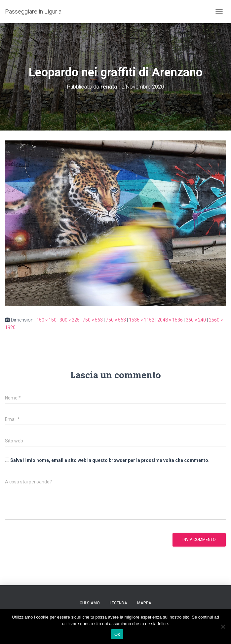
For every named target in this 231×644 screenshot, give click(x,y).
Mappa (144, 603)
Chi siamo (90, 603)
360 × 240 (196, 320)
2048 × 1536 (170, 320)
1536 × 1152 (142, 320)
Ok (117, 634)
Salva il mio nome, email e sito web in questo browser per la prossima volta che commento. (110, 460)
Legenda (118, 603)
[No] (223, 626)
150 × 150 (46, 320)
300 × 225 (70, 320)
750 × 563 (93, 320)
